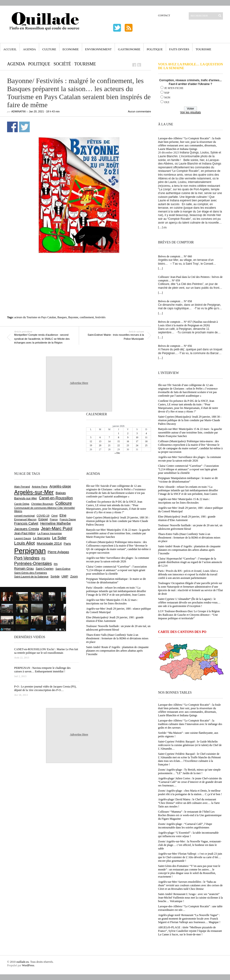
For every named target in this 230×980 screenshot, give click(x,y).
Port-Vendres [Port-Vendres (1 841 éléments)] (27, 558)
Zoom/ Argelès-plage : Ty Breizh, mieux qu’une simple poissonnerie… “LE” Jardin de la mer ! (189, 771)
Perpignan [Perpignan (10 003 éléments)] (30, 551)
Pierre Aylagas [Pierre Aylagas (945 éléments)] (58, 552)
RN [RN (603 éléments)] (56, 564)
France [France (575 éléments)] (54, 519)
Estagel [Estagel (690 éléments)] (43, 519)
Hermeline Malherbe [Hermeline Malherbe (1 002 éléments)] (55, 523)
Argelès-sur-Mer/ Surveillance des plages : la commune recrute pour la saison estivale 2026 (190, 459)
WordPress (28, 965)
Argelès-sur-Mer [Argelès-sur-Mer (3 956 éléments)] (34, 492)
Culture (49, 49)
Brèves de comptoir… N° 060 (175, 256)
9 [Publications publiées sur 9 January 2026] (128, 437)
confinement (87, 317)
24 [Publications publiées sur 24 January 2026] (137, 445)
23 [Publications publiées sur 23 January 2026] (128, 445)
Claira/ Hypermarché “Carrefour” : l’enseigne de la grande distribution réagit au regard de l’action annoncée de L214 (190, 562)
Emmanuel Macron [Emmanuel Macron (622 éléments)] (25, 519)
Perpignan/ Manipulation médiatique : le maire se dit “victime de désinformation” (188, 480)
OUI (167, 102)
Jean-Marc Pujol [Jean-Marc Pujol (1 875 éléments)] (56, 528)
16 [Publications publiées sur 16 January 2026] (128, 441)
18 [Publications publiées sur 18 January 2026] (146, 441)
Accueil (10, 49)
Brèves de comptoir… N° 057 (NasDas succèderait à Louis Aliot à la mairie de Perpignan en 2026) (188, 324)
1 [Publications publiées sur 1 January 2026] (119, 433)
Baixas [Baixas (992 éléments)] (61, 493)
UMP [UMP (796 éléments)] (65, 576)
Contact (164, 15)
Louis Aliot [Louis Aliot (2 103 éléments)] (24, 543)
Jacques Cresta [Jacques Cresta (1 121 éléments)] (27, 529)
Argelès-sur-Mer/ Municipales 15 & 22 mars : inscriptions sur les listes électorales (184, 501)
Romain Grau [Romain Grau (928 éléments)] (24, 568)
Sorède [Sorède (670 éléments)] (55, 577)
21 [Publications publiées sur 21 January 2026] (109, 445)
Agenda (29, 49)
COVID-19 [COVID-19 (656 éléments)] (43, 515)
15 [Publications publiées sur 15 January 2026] (118, 441)
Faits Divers (179, 49)
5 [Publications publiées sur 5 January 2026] (91, 437)
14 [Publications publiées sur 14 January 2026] (109, 441)
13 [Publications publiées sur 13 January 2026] (100, 441)
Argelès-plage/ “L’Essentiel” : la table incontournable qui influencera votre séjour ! (188, 834)
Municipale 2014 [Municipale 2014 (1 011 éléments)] (49, 543)
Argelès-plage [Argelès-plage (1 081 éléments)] (60, 486)
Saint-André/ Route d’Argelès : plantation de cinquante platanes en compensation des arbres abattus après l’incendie (189, 550)
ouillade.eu (23, 962)
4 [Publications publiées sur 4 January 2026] (146, 433)
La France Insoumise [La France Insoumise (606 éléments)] (50, 533)
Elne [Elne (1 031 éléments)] (63, 515)
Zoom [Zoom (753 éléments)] (74, 577)
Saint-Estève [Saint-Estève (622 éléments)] (63, 569)
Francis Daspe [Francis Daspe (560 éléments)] (68, 519)
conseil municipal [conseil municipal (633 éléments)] (24, 516)
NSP (167, 93)
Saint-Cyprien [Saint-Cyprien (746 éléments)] (44, 569)
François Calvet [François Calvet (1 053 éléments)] (26, 523)
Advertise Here (79, 383)
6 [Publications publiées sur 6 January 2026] (100, 437)
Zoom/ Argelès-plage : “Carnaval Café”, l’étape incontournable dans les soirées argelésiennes (185, 826)
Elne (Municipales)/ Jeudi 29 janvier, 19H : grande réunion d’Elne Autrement (187, 518)
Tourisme (203, 49)
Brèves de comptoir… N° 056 (175, 346)
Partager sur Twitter (24, 127)
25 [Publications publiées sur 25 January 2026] (146, 445)
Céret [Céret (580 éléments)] (54, 516)
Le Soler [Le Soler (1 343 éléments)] (59, 538)
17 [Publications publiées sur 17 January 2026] (137, 441)
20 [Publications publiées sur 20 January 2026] (100, 445)
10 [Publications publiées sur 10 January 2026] (137, 437)
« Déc (117, 453)
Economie (71, 49)
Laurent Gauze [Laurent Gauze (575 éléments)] (23, 538)
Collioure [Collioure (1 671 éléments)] (63, 503)
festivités (100, 317)
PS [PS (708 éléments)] (43, 559)
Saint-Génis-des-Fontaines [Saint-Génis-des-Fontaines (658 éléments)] (31, 573)
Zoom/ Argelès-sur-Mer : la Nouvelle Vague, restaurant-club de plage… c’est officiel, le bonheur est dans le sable (190, 845)
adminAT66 (19, 111)
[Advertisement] (79, 268)
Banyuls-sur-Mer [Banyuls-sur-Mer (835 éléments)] (26, 498)
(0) (165, 227)
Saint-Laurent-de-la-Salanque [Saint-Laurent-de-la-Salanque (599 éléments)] (31, 577)
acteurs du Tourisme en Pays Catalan (35, 317)
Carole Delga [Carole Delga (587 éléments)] (22, 504)
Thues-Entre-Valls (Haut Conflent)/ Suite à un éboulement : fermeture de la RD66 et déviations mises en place (189, 538)
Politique (155, 49)
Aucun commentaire (139, 111)
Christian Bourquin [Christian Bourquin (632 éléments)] (42, 504)
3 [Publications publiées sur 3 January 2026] (137, 433)
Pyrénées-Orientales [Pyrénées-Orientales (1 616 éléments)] (33, 564)
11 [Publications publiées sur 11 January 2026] (146, 437)
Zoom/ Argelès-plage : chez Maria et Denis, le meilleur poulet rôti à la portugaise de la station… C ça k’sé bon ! (190, 792)
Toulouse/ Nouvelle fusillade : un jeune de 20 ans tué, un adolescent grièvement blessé (190, 527)
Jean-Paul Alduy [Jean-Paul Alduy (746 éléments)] (25, 533)
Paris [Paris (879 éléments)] (67, 544)
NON (167, 98)
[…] (160, 227)
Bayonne (73, 317)
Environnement (98, 49)
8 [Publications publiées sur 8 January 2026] (119, 437)
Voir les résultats (190, 112)
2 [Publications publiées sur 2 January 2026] (128, 433)
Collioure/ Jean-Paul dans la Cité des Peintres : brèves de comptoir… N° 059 (190, 279)
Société (62, 64)
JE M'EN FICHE (174, 88)
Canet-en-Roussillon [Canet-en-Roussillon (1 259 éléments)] (56, 498)
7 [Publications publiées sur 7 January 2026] (109, 437)
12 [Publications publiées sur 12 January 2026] (91, 441)
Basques (62, 317)
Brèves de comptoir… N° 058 (175, 301)
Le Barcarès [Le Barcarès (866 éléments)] (42, 538)
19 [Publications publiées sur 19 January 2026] (91, 445)
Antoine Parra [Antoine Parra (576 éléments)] (40, 487)
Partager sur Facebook (12, 127)
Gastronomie (129, 49)
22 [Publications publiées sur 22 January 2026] (118, 445)
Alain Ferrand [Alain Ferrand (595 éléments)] (22, 487)
